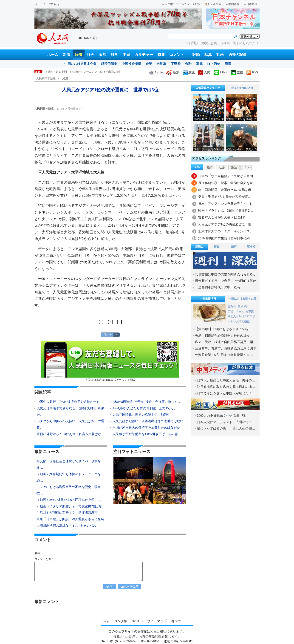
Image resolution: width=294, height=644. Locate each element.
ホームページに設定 (47, 4)
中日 (126, 55)
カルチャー (144, 55)
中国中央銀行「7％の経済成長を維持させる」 (70, 402)
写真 (208, 55)
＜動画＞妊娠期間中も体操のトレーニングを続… (69, 477)
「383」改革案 (245, 312)
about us (137, 621)
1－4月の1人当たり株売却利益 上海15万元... (145, 408)
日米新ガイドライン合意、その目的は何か (226, 281)
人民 (204, 72)
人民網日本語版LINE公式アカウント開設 (110, 361)
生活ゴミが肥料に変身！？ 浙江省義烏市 (67, 513)
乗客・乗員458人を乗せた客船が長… (225, 197)
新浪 (173, 72)
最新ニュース (47, 452)
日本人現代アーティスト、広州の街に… (226, 422)
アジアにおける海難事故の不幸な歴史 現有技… (69, 490)
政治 (102, 55)
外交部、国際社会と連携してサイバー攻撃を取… (69, 464)
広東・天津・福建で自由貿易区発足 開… (226, 342)
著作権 (176, 621)
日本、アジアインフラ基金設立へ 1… (226, 204)
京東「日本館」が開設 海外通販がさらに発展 (70, 519)
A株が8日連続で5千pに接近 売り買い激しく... (146, 402)
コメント (177, 55)
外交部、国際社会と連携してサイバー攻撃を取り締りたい (81, 72)
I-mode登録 (213, 4)
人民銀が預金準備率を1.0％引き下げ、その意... (146, 434)
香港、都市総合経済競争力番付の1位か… (225, 336)
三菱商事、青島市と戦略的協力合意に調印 (226, 348)
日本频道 (251, 4)
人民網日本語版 (46, 78)
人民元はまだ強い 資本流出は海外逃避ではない (148, 421)
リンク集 (121, 621)
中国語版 (233, 4)
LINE (221, 72)
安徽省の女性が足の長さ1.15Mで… (223, 218)
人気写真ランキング (208, 88)
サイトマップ (157, 621)
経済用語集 (109, 64)
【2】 (110, 322)
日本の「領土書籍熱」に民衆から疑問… (227, 176)
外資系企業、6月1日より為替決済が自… (224, 355)
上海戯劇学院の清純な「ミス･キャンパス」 (68, 526)
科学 (114, 55)
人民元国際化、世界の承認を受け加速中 (141, 415)
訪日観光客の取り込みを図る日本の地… (226, 387)
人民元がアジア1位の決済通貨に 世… (226, 224)
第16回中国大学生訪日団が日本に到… (226, 238)
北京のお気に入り (246, 43)
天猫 (231, 312)
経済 (79, 55)
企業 (149, 64)
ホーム (53, 55)
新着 (67, 55)
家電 (199, 64)
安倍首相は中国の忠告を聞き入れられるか (226, 274)
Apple (156, 72)
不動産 (176, 64)
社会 (90, 55)
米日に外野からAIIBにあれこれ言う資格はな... (70, 434)
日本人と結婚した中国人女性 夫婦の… (226, 380)
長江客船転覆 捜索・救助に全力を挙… (227, 183)
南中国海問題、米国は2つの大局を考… (226, 190)
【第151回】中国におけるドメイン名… (223, 329)
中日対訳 (192, 43)
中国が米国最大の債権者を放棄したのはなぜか (146, 428)
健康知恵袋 (209, 43)
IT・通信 (214, 64)
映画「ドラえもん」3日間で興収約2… (226, 211)
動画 (220, 55)
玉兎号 (232, 306)
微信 (237, 72)
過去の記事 (237, 55)
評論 (196, 55)
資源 (228, 64)
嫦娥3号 (243, 306)
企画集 (225, 43)
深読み (199, 247)
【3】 (119, 322)
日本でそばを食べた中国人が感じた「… (226, 393)
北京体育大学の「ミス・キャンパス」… (227, 231)
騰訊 (189, 72)
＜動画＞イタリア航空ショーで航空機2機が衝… (71, 506)
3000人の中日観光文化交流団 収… (223, 416)
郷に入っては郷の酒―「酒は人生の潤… (226, 429)
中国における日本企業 (80, 64)
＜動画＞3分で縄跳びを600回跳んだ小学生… (69, 500)
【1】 (101, 322)
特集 (161, 55)
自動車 (161, 64)
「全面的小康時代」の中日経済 (218, 287)
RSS (252, 72)
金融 (188, 64)
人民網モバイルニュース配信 (181, 4)
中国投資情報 (131, 64)
